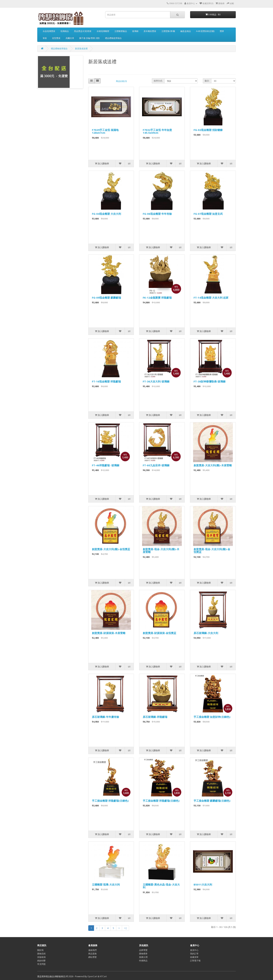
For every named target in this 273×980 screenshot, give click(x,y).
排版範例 (41, 957)
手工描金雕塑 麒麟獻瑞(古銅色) (212, 801)
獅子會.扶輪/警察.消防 (89, 38)
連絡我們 (92, 950)
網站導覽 (92, 957)
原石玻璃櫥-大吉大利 (206, 633)
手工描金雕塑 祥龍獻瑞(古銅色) (110, 801)
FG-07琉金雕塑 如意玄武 (208, 214)
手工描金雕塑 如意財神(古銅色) (212, 717)
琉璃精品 (65, 31)
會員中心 (194, 950)
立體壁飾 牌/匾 (168, 31)
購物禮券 (143, 954)
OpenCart (92, 976)
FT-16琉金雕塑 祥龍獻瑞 (106, 381)
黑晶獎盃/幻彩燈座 (83, 31)
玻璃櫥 (135, 31)
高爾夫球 (70, 38)
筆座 (45, 38)
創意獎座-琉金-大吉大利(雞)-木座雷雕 (161, 551)
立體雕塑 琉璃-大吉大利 (106, 884)
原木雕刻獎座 (150, 31)
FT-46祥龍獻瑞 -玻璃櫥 (106, 465)
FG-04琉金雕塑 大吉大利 (106, 214)
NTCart (103, 976)
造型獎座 (56, 38)
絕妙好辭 (41, 961)
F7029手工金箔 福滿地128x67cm (105, 131)
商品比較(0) (121, 81)
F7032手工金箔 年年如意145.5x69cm (157, 131)
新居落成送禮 (81, 49)
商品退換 (92, 954)
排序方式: (158, 81)
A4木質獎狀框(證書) (205, 31)
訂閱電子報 (195, 961)
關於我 (40, 950)
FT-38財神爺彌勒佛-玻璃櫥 (210, 381)
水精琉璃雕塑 (103, 31)
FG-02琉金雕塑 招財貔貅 (208, 130)
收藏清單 (194, 957)
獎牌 (222, 31)
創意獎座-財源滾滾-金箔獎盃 (159, 633)
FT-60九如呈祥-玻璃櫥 (156, 465)
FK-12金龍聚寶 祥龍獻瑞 (157, 298)
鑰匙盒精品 (186, 31)
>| (125, 928)
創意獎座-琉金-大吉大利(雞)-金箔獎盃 (212, 551)
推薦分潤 (143, 957)
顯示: (207, 81)
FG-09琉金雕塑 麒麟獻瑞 (106, 298)
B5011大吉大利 (203, 884)
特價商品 (143, 961)
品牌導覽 (143, 950)
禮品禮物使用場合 (113, 38)
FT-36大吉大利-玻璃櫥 (156, 381)
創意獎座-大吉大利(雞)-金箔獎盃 (111, 549)
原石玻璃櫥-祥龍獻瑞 (155, 717)
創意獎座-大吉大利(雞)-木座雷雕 (213, 465)
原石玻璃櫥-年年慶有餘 (106, 717)
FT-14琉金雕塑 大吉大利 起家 (211, 298)
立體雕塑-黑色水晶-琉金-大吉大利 (161, 886)
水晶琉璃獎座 (49, 31)
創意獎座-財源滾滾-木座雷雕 (109, 633)
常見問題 (41, 964)
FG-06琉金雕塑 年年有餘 (157, 214)
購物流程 (41, 954)
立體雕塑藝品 (121, 31)
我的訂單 (194, 954)
